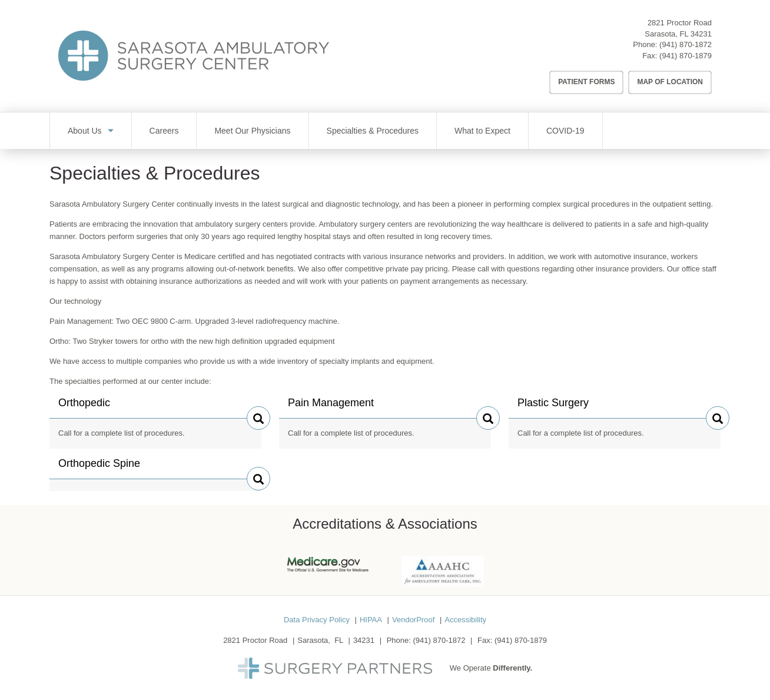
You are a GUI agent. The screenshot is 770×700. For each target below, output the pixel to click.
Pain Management (331, 407)
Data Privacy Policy (317, 620)
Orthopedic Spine (99, 468)
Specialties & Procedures (373, 131)
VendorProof (413, 620)
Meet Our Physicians (252, 131)
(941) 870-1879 (686, 56)
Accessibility (465, 620)
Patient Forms (586, 82)
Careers (164, 131)
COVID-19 (565, 131)
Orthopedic (84, 407)
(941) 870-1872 (686, 44)
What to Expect (482, 131)
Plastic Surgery (553, 407)
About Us (85, 131)
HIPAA (371, 620)
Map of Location (670, 82)
